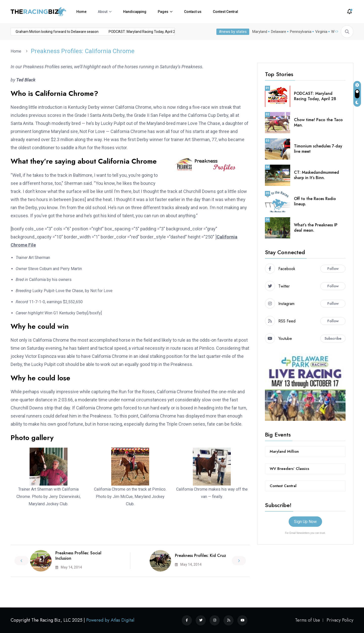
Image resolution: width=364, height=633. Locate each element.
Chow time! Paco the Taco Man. (318, 122)
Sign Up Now (305, 522)
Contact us (193, 12)
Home (81, 12)
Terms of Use (308, 620)
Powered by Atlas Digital (110, 620)
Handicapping (135, 12)
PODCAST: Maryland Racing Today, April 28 (133, 32)
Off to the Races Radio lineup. (315, 201)
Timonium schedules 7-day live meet (318, 149)
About (103, 12)
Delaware (279, 32)
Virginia (321, 32)
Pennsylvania (301, 32)
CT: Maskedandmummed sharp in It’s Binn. (316, 175)
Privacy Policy (340, 620)
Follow (333, 269)
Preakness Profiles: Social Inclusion (78, 556)
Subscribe (333, 338)
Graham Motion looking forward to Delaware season (47, 32)
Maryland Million (284, 451)
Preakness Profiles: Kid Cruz (200, 555)
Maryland (260, 32)
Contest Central (225, 12)
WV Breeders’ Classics (289, 469)
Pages (163, 12)
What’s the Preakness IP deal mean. (316, 228)
